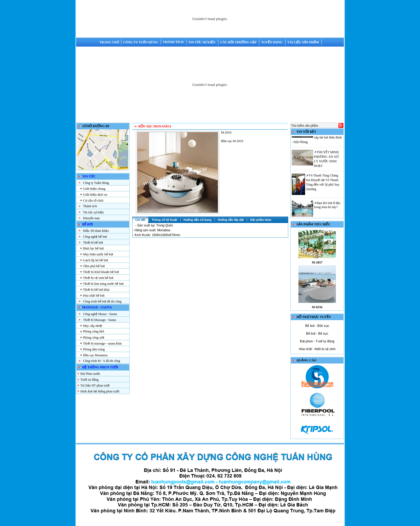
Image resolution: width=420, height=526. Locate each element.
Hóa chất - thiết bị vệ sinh (317, 349)
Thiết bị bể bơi (93, 243)
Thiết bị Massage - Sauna (100, 320)
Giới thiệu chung (94, 189)
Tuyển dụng (272, 42)
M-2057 (317, 264)
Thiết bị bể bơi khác (96, 290)
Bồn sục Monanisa (95, 355)
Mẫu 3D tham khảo (96, 231)
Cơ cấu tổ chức (93, 200)
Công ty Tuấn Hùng (141, 42)
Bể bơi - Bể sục (317, 334)
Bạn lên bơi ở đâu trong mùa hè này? (327, 207)
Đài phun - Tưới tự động (317, 341)
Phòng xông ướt (94, 338)
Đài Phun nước (90, 374)
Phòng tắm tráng (94, 349)
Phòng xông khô (94, 331)
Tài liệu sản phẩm (303, 42)
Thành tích (174, 42)
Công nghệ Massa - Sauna (100, 314)
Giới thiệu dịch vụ (95, 195)
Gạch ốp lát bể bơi (95, 260)
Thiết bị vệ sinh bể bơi (98, 278)
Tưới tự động (89, 380)
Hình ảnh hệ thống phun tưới (100, 391)
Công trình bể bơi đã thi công (102, 301)
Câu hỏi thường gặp (239, 42)
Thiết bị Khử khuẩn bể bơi (101, 272)
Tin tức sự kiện (202, 42)
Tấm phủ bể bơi (94, 266)
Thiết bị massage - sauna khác (103, 343)
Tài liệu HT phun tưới (95, 385)
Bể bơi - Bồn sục (317, 326)
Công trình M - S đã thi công (102, 361)
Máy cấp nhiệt (93, 326)
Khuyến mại (91, 218)
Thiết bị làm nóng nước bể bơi (103, 284)
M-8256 (317, 309)
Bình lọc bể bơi (93, 248)
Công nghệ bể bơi (95, 237)
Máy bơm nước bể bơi (98, 254)
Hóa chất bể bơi (94, 296)
